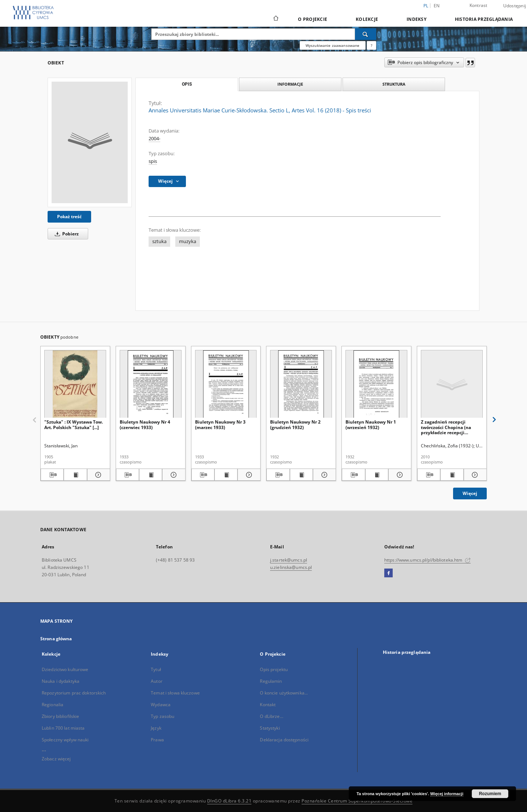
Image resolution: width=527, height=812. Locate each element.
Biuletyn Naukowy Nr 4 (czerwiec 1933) (145, 424)
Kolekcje (367, 19)
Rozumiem (490, 794)
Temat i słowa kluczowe (175, 693)
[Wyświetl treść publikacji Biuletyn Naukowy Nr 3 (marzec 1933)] (226, 475)
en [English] (437, 6)
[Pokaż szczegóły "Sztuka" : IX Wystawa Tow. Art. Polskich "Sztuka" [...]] (98, 475)
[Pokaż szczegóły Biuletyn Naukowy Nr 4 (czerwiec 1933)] (173, 475)
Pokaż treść (69, 217)
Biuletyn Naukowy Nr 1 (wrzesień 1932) (371, 424)
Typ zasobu (162, 716)
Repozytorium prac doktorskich (74, 693)
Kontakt (268, 705)
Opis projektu (274, 669)
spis (153, 161)
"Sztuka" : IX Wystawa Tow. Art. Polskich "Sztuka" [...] (74, 424)
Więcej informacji (447, 794)
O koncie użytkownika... (284, 693)
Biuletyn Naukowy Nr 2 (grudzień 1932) (295, 424)
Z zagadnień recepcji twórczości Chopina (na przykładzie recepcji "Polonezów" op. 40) (446, 427)
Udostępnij (515, 6)
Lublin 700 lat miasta (63, 728)
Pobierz (66, 234)
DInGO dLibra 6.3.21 (229, 801)
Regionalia (53, 705)
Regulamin (271, 681)
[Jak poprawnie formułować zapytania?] (371, 45)
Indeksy (416, 19)
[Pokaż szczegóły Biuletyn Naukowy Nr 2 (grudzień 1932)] (323, 475)
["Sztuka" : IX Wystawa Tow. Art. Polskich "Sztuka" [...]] (75, 384)
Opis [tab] (187, 84)
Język (156, 728)
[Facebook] (388, 573)
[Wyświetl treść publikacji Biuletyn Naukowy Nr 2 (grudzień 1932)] (301, 475)
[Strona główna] (275, 19)
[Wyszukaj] (366, 34)
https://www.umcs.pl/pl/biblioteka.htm (427, 560)
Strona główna (56, 639)
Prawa (157, 740)
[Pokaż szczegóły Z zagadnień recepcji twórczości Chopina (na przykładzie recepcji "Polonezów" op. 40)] (474, 475)
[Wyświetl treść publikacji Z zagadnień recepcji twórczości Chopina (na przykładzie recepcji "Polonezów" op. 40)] (452, 475)
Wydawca (161, 705)
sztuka (159, 241)
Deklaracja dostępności (284, 740)
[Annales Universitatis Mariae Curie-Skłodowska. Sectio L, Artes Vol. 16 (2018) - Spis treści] (90, 142)
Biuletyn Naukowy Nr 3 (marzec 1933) (220, 424)
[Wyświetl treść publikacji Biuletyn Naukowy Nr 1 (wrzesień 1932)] (377, 475)
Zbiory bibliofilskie (60, 716)
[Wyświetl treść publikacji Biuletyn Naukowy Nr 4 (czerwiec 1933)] (151, 475)
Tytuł (156, 669)
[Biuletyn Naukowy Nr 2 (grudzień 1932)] (301, 384)
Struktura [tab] (394, 84)
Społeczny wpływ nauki (65, 740)
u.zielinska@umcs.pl (291, 567)
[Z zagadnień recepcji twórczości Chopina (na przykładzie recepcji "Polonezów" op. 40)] (452, 384)
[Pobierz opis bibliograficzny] (52, 475)
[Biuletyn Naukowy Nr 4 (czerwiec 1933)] (151, 384)
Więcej (470, 493)
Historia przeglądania (484, 19)
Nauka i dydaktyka (61, 681)
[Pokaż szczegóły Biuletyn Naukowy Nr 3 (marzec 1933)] (248, 475)
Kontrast (479, 5)
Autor (157, 681)
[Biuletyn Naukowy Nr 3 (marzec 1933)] (226, 384)
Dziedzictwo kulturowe (65, 669)
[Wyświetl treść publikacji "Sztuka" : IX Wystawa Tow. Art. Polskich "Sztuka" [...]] (75, 475)
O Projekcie (313, 19)
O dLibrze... (271, 716)
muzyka (188, 241)
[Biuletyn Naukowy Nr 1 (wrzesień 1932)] (376, 384)
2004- (154, 139)
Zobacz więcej (56, 759)
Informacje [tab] (290, 84)
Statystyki (270, 728)
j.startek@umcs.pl (289, 560)
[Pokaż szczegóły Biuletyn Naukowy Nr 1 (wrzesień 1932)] (399, 475)
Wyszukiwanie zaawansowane (333, 45)
